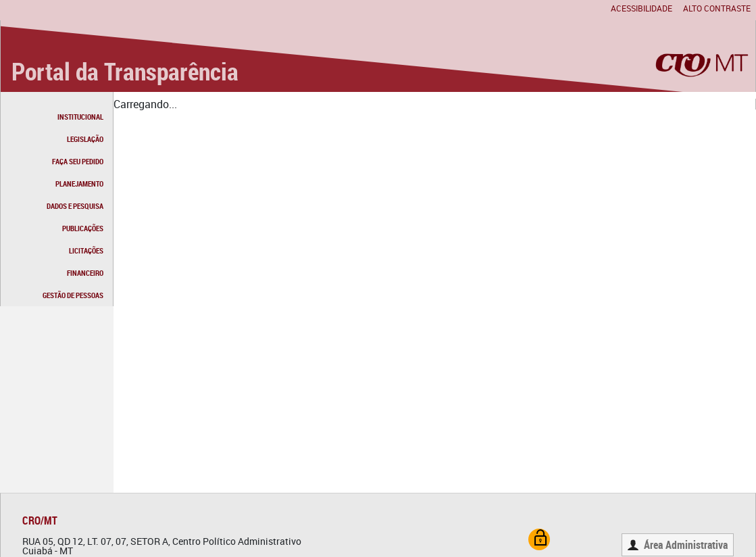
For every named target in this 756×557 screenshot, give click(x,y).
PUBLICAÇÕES (83, 228)
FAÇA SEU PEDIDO (78, 161)
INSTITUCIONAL (80, 117)
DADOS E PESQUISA (75, 206)
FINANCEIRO (85, 273)
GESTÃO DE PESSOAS (73, 295)
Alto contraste (717, 8)
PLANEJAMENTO (79, 184)
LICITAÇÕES (86, 250)
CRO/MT (40, 520)
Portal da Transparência (125, 71)
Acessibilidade (641, 8)
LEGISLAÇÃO (85, 139)
